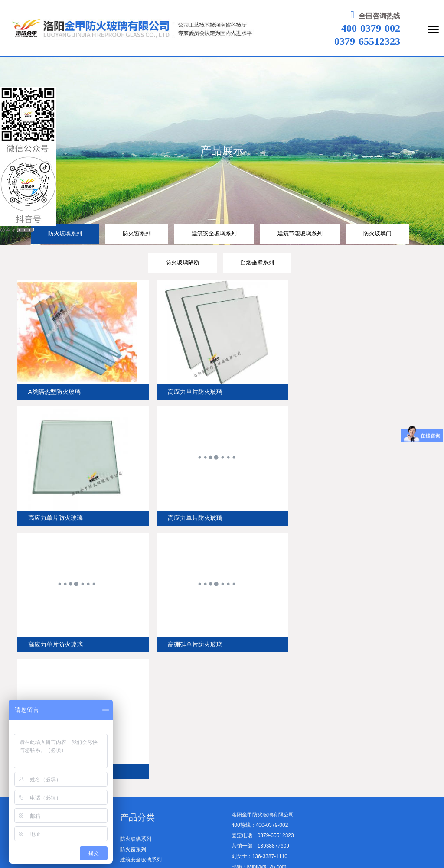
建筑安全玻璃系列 (214, 234)
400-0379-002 (369, 28)
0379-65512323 (366, 41)
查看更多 (131, 814)
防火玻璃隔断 (183, 263)
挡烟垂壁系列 (257, 263)
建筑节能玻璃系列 (300, 234)
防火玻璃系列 (65, 234)
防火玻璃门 (377, 234)
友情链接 (372, 852)
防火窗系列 (137, 234)
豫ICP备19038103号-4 (163, 845)
